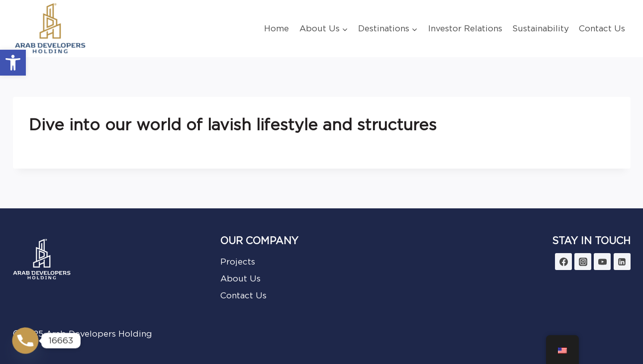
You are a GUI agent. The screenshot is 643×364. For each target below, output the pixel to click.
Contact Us (602, 28)
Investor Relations (465, 28)
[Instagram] (583, 262)
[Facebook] (563, 262)
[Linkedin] (622, 262)
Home (276, 28)
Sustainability (541, 28)
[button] (13, 63)
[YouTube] (602, 262)
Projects (238, 262)
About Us (240, 278)
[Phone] (25, 341)
